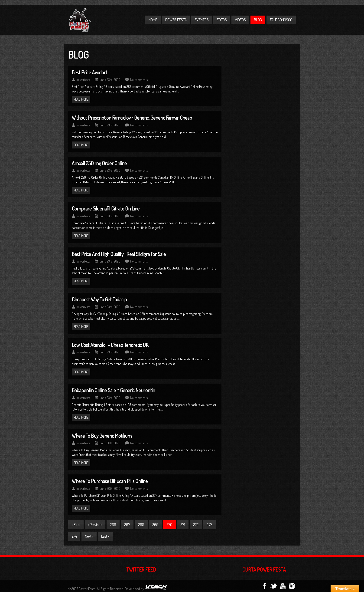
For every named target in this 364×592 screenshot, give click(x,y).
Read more (81, 99)
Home (153, 20)
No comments (139, 80)
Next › (89, 536)
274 (74, 536)
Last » (105, 536)
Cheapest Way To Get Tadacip (99, 299)
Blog (258, 20)
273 (210, 525)
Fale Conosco (281, 20)
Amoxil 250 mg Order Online (99, 163)
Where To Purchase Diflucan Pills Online (110, 481)
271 (183, 525)
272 (196, 525)
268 (141, 525)
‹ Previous (95, 525)
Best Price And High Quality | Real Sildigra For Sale (119, 254)
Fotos (222, 20)
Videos (240, 20)
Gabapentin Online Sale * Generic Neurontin (113, 390)
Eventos (202, 20)
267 (127, 525)
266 (113, 525)
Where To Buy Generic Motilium (102, 436)
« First (76, 525)
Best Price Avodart (89, 72)
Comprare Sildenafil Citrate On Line (106, 208)
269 (155, 525)
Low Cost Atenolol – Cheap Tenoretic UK (110, 345)
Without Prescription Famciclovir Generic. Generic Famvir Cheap (132, 118)
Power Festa (176, 20)
